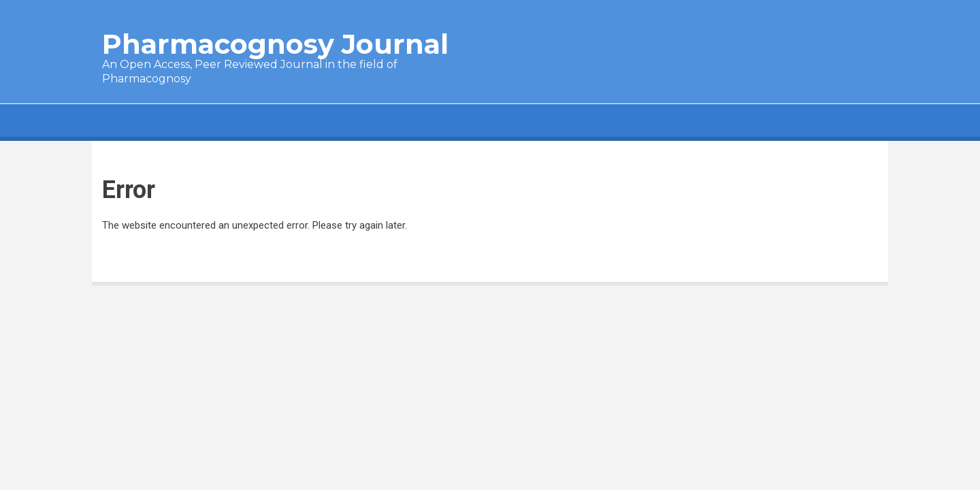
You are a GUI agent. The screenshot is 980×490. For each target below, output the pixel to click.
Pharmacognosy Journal (275, 44)
